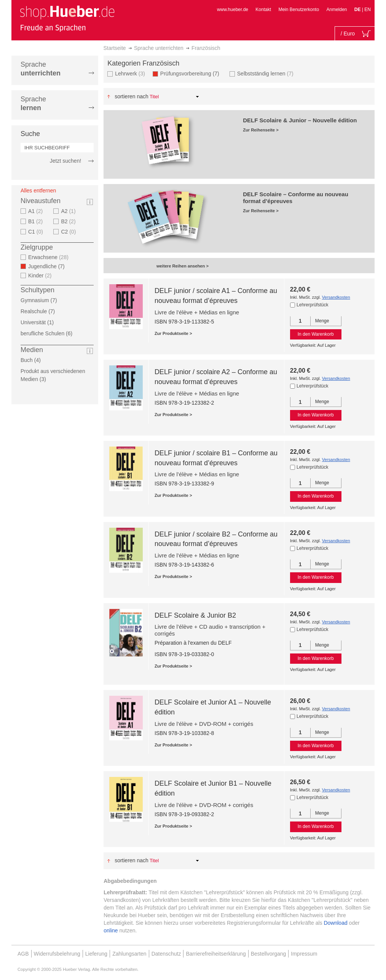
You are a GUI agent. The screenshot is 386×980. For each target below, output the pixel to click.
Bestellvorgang (269, 954)
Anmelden (337, 10)
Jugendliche (49, 266)
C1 (37, 232)
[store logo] (67, 18)
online (111, 930)
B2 (69, 221)
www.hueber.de (233, 10)
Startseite (115, 48)
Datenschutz (166, 954)
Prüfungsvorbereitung (192, 73)
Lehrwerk (131, 73)
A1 (36, 211)
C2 (69, 232)
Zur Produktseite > (173, 333)
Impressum (304, 954)
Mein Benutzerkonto (299, 10)
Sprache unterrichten (159, 48)
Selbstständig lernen (266, 73)
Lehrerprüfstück (312, 305)
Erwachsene (49, 257)
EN (368, 10)
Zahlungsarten (129, 954)
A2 (69, 211)
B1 (36, 221)
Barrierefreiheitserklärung (216, 954)
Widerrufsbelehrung (57, 954)
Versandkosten (336, 297)
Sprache (41, 69)
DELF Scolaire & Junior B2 (195, 615)
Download (335, 923)
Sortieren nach (132, 96)
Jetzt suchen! (66, 161)
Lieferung (96, 954)
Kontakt (263, 10)
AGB (23, 954)
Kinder (41, 275)
